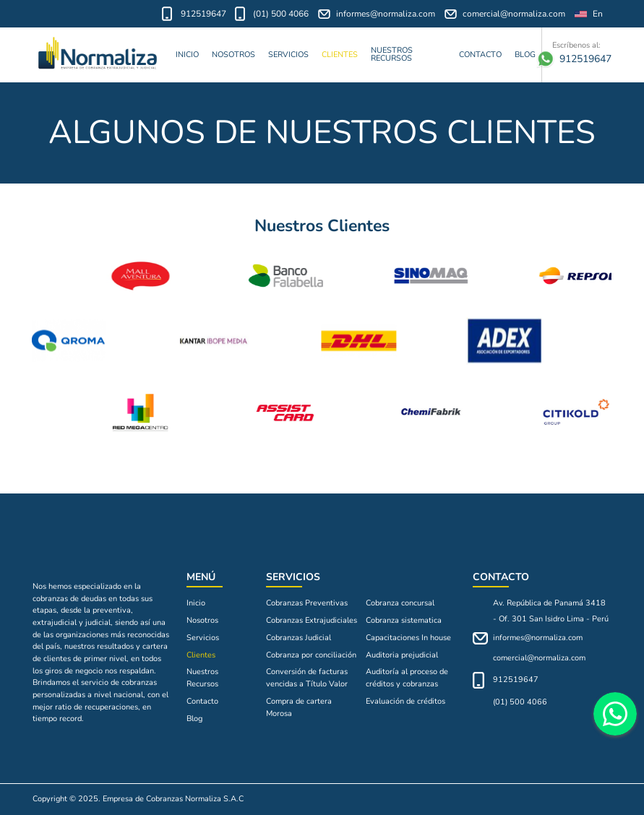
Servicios (288, 55)
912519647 (194, 14)
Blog (525, 55)
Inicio (187, 55)
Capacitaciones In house (408, 638)
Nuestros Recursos (392, 54)
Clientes (340, 55)
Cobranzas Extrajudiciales (312, 620)
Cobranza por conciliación (311, 655)
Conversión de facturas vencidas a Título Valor (307, 678)
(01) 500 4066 (272, 14)
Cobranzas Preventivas (307, 603)
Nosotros (233, 55)
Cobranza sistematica (404, 620)
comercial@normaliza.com (505, 14)
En (589, 14)
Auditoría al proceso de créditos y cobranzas (407, 678)
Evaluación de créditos (405, 701)
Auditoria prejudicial (402, 655)
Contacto (480, 55)
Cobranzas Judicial (299, 638)
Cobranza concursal (400, 603)
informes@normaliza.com (377, 14)
